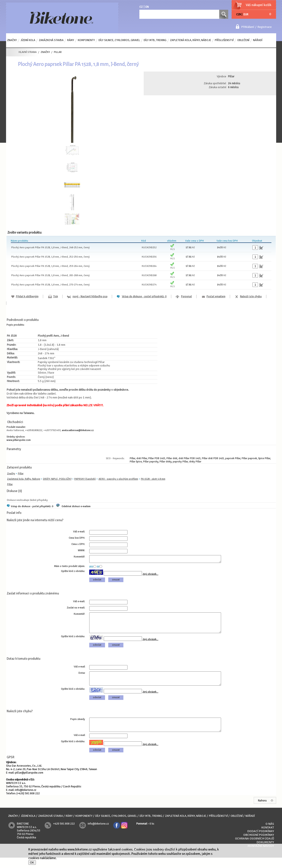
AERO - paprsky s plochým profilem (118, 479)
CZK (239, 14)
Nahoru (262, 811)
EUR (246, 14)
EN (147, 7)
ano (91, 568)
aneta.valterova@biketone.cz (78, 430)
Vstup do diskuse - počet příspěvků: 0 (32, 506)
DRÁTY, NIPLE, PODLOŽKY (57, 479)
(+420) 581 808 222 (28, 804)
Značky (11, 474)
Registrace (264, 27)
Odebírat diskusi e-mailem (76, 506)
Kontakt (268, 838)
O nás (270, 834)
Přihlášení (248, 27)
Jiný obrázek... (151, 575)
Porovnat (186, 296)
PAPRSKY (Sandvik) (85, 479)
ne (98, 568)
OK (32, 862)
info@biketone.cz (26, 800)
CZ (141, 7)
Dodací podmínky (261, 842)
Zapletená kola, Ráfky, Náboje (24, 479)
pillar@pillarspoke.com (29, 783)
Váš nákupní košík (259, 5)
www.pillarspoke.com (19, 440)
